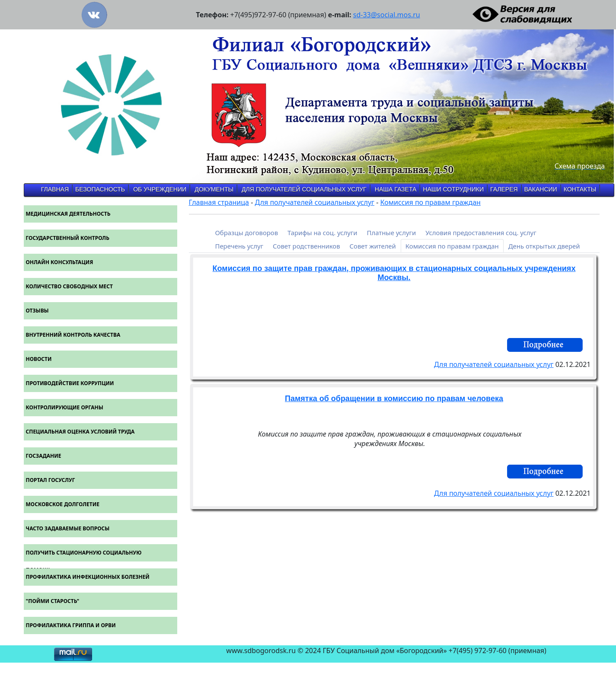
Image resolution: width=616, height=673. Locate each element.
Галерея (504, 189)
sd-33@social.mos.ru (387, 15)
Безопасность (100, 189)
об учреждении (160, 189)
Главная (55, 189)
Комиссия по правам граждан (431, 202)
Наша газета (396, 189)
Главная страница (219, 202)
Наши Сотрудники (453, 189)
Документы (214, 189)
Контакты (580, 189)
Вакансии (541, 189)
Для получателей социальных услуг (304, 189)
